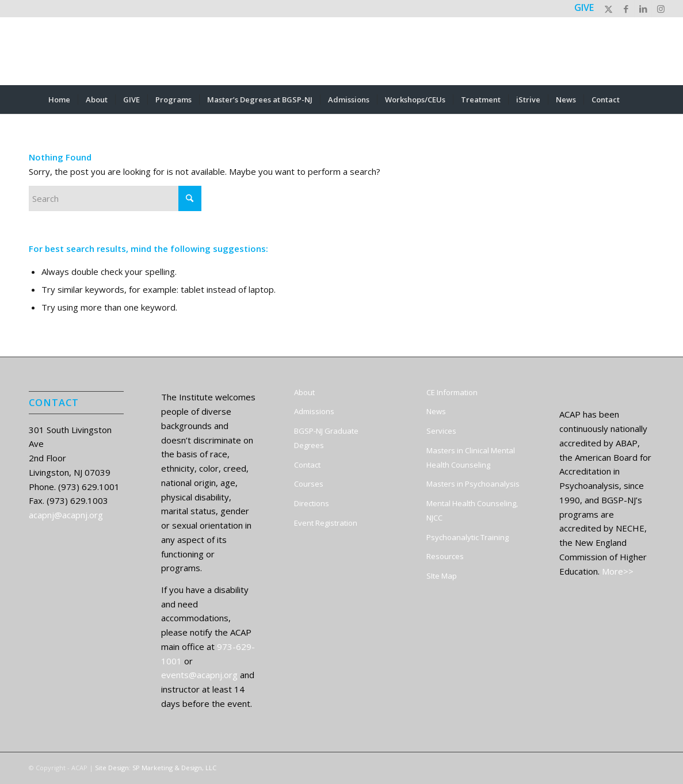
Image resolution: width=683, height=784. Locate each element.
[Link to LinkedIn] (643, 9)
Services (441, 431)
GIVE (584, 7)
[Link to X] (608, 9)
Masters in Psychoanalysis (473, 484)
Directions (312, 503)
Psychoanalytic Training (468, 537)
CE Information (452, 392)
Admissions (314, 411)
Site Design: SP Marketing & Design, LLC (156, 768)
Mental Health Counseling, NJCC (472, 510)
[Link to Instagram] (661, 9)
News (436, 411)
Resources (445, 556)
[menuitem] (59, 100)
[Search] (635, 100)
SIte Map (442, 576)
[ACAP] (341, 51)
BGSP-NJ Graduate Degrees (326, 438)
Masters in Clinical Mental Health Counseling (471, 458)
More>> (618, 571)
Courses (309, 484)
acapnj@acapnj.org (66, 515)
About (304, 392)
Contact (307, 465)
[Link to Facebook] (626, 9)
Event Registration (326, 523)
